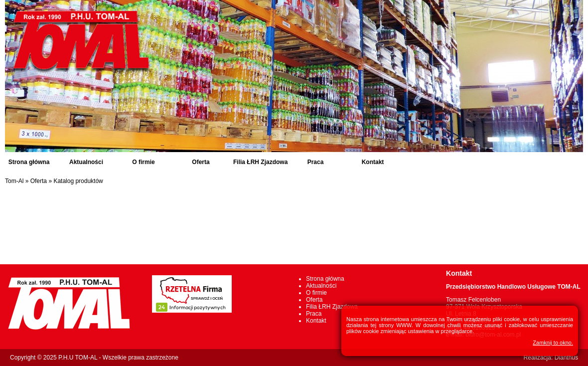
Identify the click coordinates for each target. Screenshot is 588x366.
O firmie (143, 162)
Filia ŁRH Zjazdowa (260, 162)
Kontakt (373, 162)
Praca (316, 162)
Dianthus (566, 358)
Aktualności (86, 162)
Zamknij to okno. (553, 343)
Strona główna (29, 162)
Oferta (201, 162)
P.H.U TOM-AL (78, 358)
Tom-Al (14, 181)
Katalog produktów (78, 181)
